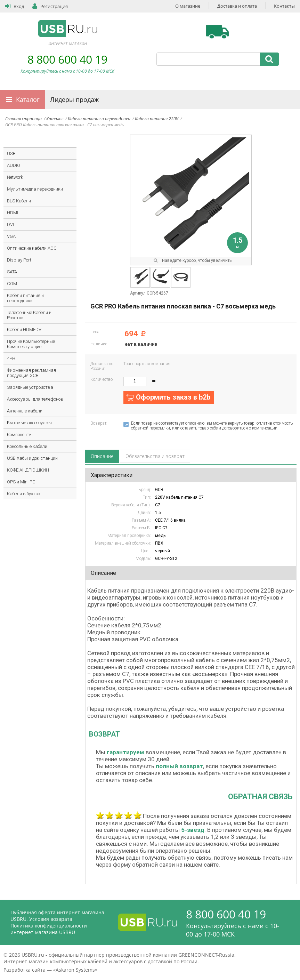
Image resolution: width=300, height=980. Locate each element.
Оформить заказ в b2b (173, 397)
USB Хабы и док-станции (32, 458)
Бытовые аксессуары (29, 423)
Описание (102, 456)
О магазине (188, 6)
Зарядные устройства (30, 387)
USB (11, 154)
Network (15, 177)
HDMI (13, 213)
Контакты (284, 6)
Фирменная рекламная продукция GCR (31, 373)
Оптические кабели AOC (32, 248)
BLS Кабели (19, 201)
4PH (11, 358)
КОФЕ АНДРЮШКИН (28, 470)
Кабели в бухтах (24, 494)
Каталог (28, 99)
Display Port (19, 260)
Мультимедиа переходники (35, 189)
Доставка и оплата (237, 6)
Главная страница (24, 119)
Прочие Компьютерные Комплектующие (31, 344)
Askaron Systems (75, 970)
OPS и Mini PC (21, 482)
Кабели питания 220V (157, 119)
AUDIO (14, 165)
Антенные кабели (25, 411)
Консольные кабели (27, 446)
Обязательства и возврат (155, 456)
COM (12, 284)
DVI (10, 224)
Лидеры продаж (74, 99)
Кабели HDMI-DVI (25, 330)
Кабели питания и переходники (100, 119)
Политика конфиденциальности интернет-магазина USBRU (49, 929)
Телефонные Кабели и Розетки (29, 315)
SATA (12, 272)
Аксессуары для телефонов (35, 399)
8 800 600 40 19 (67, 59)
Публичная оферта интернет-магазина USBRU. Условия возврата (57, 916)
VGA (11, 236)
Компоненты (20, 435)
